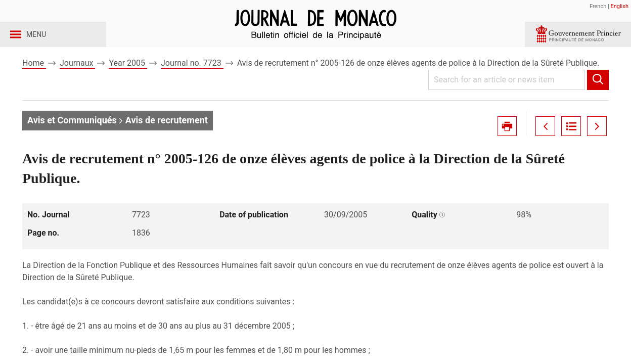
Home (34, 80)
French (598, 6)
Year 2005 (128, 80)
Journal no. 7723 (192, 80)
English (619, 6)
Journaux (77, 80)
